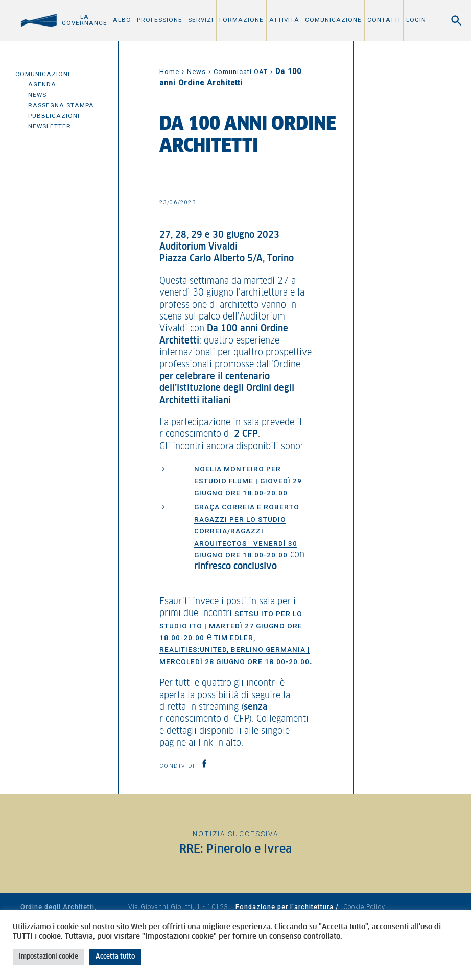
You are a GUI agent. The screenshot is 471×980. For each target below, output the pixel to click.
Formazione (241, 20)
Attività (284, 20)
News (37, 95)
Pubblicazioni (54, 116)
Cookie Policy (364, 907)
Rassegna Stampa (61, 105)
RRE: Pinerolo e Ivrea (235, 850)
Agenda (42, 84)
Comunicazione (333, 20)
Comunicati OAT (241, 72)
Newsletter (50, 126)
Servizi (201, 20)
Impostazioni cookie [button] (49, 957)
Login (416, 20)
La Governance (85, 20)
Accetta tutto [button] (115, 957)
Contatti (384, 20)
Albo (122, 20)
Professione (160, 20)
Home (169, 72)
